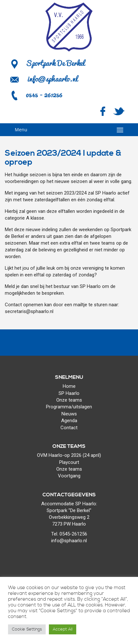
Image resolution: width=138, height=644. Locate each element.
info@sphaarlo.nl (52, 79)
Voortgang (69, 476)
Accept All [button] (63, 629)
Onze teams (69, 400)
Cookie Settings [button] (27, 629)
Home (69, 386)
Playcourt (69, 462)
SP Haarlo (69, 393)
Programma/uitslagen (69, 407)
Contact (69, 428)
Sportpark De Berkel (47, 63)
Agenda (69, 421)
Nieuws (69, 414)
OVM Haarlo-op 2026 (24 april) (69, 455)
